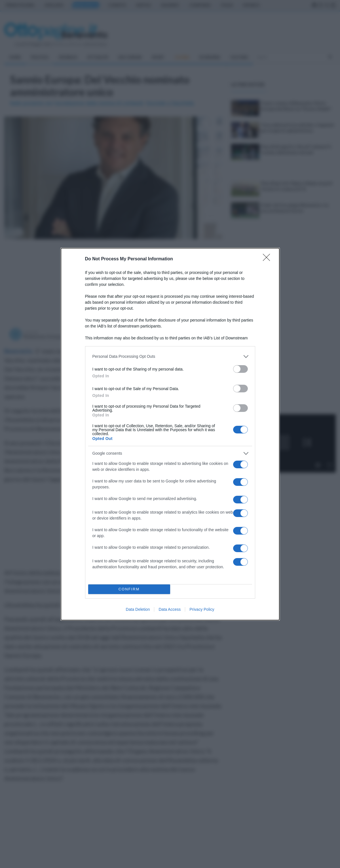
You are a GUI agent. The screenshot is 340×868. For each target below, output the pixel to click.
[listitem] (170, 357)
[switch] (240, 369)
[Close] (268, 259)
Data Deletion (138, 609)
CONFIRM (129, 589)
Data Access (170, 609)
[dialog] (170, 434)
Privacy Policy (202, 609)
